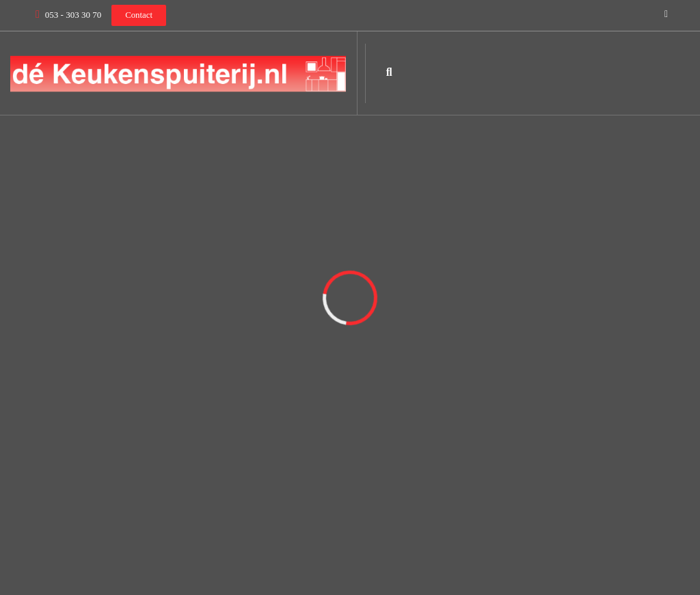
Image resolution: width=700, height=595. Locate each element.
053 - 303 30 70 (73, 15)
